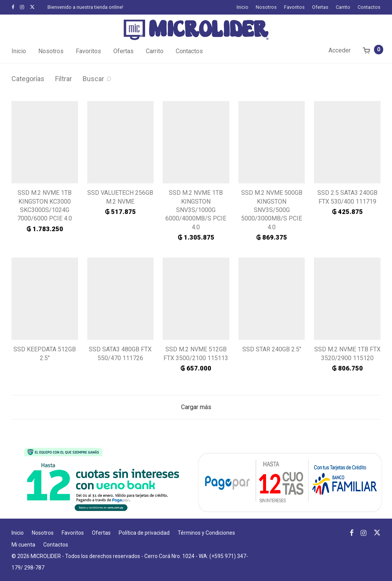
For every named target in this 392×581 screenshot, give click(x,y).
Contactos (369, 7)
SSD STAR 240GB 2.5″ (272, 349)
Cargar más (196, 407)
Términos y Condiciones (206, 533)
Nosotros (266, 7)
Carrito (343, 7)
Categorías (28, 79)
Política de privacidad (144, 533)
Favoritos (294, 7)
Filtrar (64, 79)
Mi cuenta (23, 545)
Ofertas (320, 7)
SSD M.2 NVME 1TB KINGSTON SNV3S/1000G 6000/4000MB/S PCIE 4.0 (196, 210)
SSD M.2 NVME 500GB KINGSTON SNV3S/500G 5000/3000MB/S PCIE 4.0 (272, 210)
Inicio (243, 7)
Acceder (340, 50)
